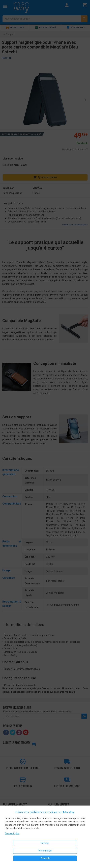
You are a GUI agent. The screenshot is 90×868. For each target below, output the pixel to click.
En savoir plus (12, 833)
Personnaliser (45, 851)
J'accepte (45, 858)
